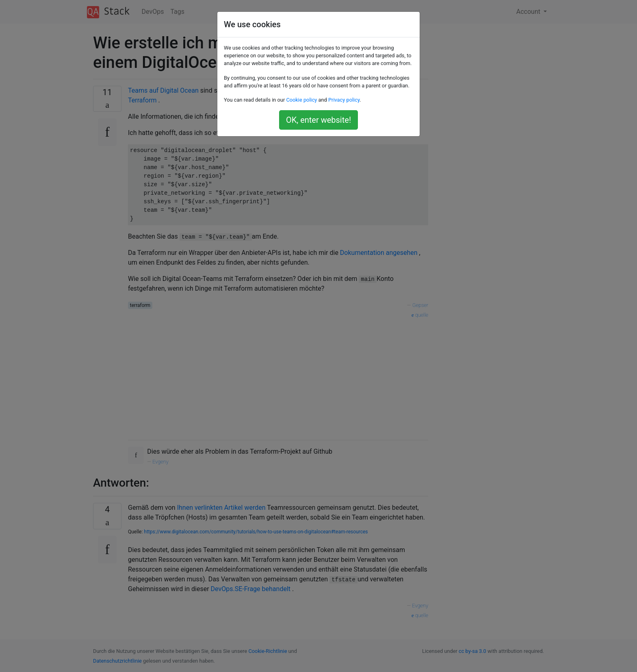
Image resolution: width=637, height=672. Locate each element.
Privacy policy (344, 100)
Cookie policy (301, 100)
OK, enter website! (318, 120)
